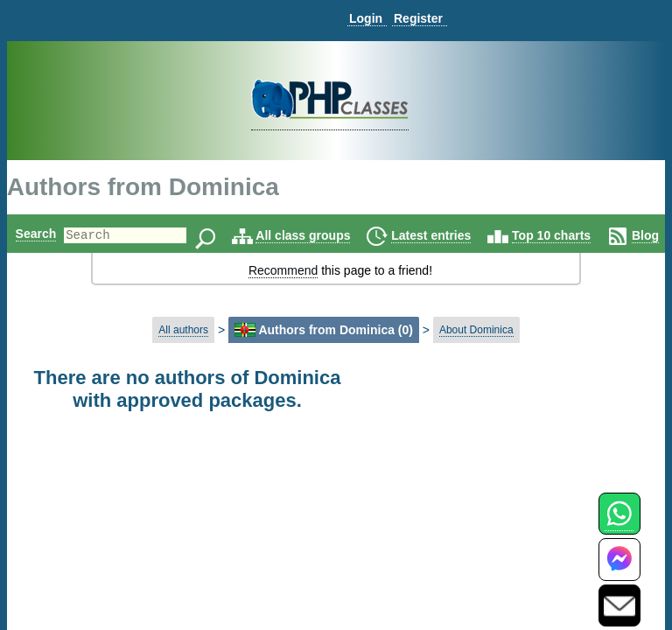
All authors (183, 330)
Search (36, 234)
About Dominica (476, 330)
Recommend (283, 270)
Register (418, 18)
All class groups (332, 235)
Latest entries (461, 235)
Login (366, 18)
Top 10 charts (581, 235)
